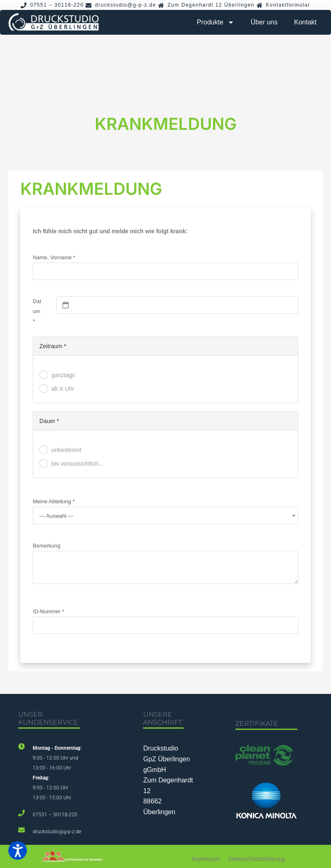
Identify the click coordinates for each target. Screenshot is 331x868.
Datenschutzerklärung (257, 859)
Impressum (206, 859)
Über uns (264, 22)
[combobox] (165, 515)
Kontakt (305, 22)
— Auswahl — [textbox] (56, 516)
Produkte (216, 22)
